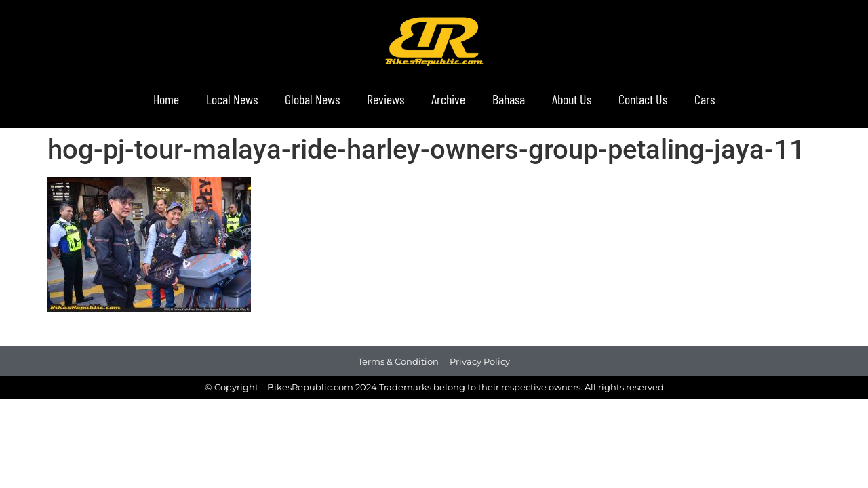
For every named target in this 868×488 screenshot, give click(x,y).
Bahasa (509, 99)
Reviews (386, 99)
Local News (232, 99)
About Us (572, 99)
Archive (448, 99)
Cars (705, 99)
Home (166, 99)
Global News (312, 99)
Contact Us (643, 99)
